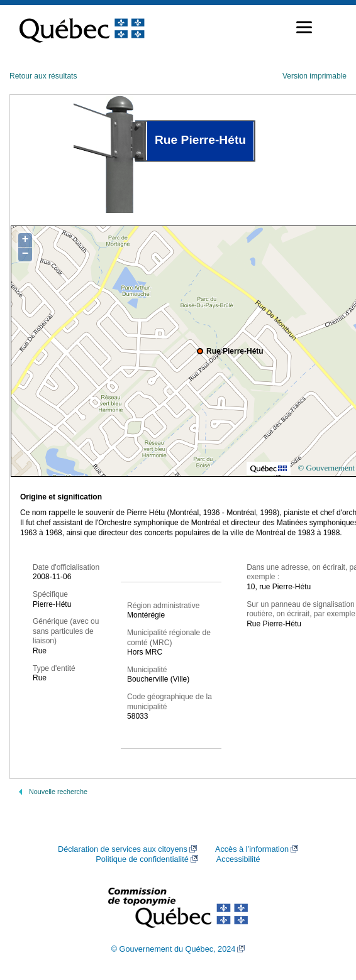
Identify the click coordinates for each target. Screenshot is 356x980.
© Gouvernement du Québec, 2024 (174, 949)
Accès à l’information (252, 849)
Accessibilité (238, 859)
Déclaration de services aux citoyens (123, 849)
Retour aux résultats (43, 76)
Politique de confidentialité (142, 859)
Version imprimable (314, 76)
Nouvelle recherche (58, 792)
